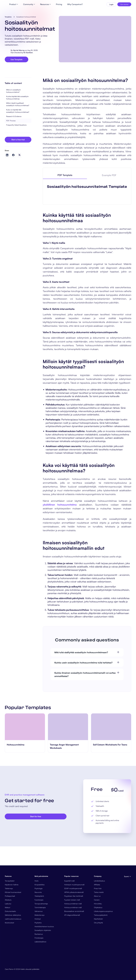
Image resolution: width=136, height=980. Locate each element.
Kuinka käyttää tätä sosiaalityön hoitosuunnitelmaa (17, 117)
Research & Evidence (14, 135)
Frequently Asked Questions (16, 144)
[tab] (65, 194)
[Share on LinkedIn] (7, 174)
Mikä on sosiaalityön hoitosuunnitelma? (13, 110)
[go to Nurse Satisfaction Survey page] (25, 844)
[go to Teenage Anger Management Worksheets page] (111, 844)
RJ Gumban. (28, 53)
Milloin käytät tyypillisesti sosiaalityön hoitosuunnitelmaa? (18, 123)
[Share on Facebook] (13, 174)
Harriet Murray (19, 51)
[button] (127, 975)
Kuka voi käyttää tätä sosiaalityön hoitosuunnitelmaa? (18, 130)
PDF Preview (11, 140)
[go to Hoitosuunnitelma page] (68, 844)
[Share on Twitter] (19, 174)
